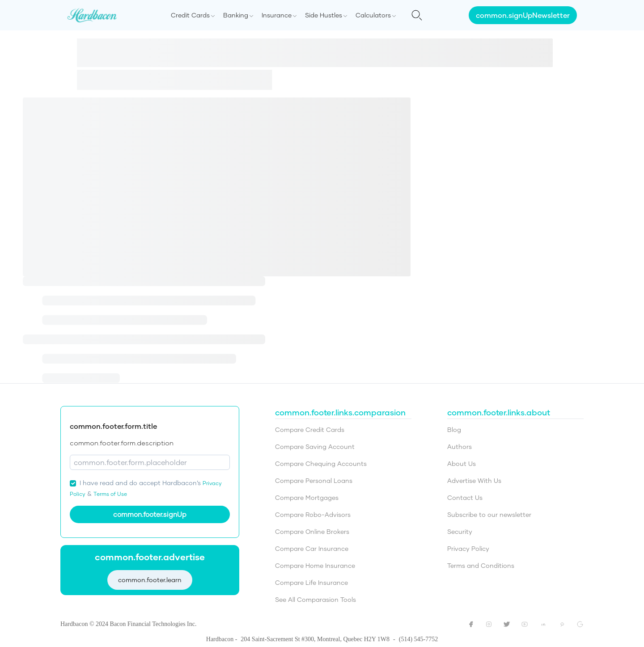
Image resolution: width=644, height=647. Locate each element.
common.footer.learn (150, 579)
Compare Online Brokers (312, 531)
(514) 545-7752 (419, 639)
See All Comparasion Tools (316, 599)
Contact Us (465, 497)
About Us (462, 463)
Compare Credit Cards (310, 429)
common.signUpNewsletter (523, 15)
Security (460, 531)
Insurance (277, 15)
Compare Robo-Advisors (313, 514)
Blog (454, 429)
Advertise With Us (474, 480)
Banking (236, 15)
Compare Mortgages (307, 497)
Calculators (373, 15)
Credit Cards (190, 15)
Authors (460, 446)
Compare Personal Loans (314, 480)
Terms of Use (110, 494)
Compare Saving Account (315, 446)
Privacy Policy (468, 548)
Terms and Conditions (481, 565)
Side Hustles (324, 15)
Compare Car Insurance (312, 548)
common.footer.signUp (150, 514)
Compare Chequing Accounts (321, 463)
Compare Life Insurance (311, 582)
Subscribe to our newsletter (489, 514)
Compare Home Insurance (315, 565)
